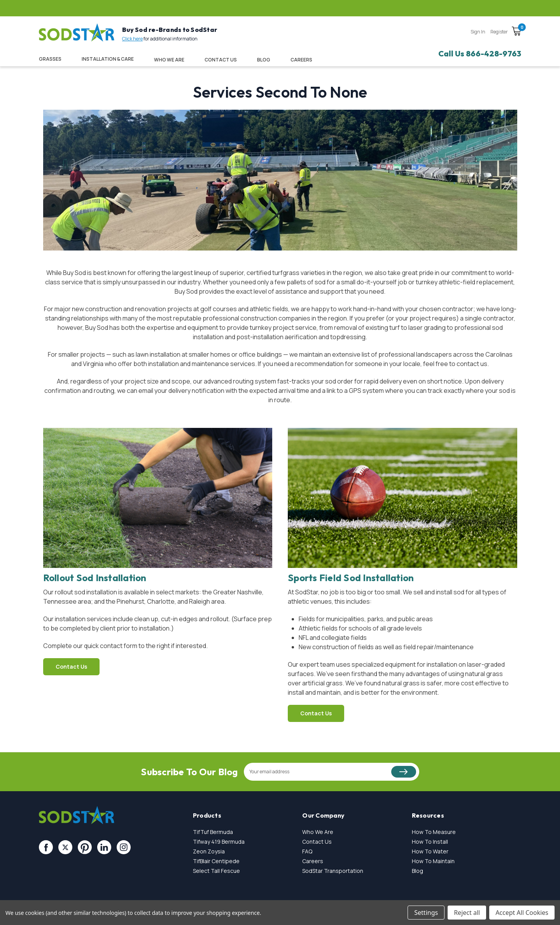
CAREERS (301, 60)
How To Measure (434, 832)
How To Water (430, 851)
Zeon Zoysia (209, 851)
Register (499, 32)
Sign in (478, 32)
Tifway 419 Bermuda (219, 842)
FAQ (307, 851)
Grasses (50, 59)
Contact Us (221, 60)
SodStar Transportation (333, 871)
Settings (426, 913)
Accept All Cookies (522, 913)
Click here (132, 39)
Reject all (467, 913)
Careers (313, 861)
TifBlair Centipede (216, 861)
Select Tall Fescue (216, 871)
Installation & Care (108, 59)
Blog (264, 60)
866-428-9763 (493, 53)
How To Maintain (433, 861)
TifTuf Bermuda (213, 832)
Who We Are (169, 60)
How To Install (430, 842)
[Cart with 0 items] (516, 32)
